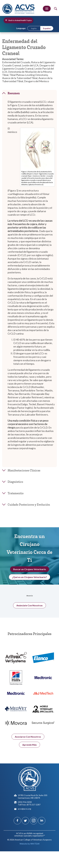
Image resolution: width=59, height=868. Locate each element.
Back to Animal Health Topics (18, 20)
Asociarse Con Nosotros (28, 740)
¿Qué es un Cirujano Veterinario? (29, 579)
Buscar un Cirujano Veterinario (30, 571)
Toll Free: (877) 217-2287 (29, 805)
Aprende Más (29, 748)
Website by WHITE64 (29, 844)
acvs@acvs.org (24, 809)
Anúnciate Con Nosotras (29, 609)
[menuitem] (34, 28)
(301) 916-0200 (25, 802)
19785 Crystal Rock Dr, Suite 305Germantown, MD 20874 (33, 797)
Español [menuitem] (47, 28)
